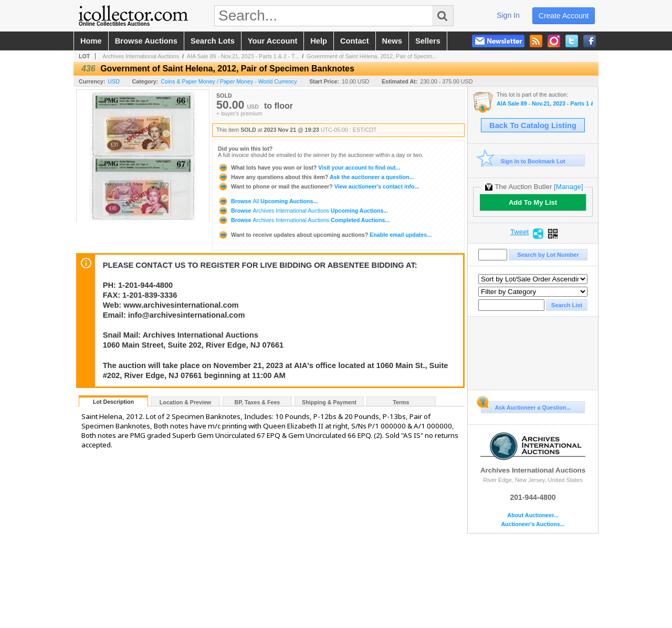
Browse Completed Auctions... (304, 220)
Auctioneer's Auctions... (533, 524)
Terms (401, 402)
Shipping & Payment (329, 402)
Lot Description (113, 402)
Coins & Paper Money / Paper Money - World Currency (229, 81)
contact (355, 41)
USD (114, 81)
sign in (508, 15)
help (319, 41)
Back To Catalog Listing (533, 125)
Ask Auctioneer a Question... (526, 406)
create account (564, 16)
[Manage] (568, 187)
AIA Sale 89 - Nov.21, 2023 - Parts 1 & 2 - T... (243, 56)
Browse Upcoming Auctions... (268, 201)
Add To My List (533, 202)
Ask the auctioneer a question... (316, 177)
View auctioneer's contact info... (318, 186)
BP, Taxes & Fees (258, 402)
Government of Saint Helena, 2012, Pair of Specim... (372, 56)
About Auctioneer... (533, 515)
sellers (428, 41)
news (392, 41)
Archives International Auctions (141, 56)
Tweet (520, 232)
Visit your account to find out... (309, 168)
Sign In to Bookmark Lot (523, 161)
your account (272, 41)
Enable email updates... (325, 235)
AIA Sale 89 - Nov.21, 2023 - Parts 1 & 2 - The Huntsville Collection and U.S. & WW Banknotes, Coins (545, 104)
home (91, 41)
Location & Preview (185, 402)
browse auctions (146, 41)
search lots (213, 41)
